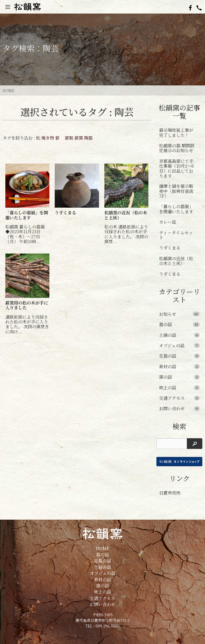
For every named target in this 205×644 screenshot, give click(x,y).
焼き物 (48, 138)
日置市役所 (170, 493)
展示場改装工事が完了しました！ (176, 133)
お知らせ (179, 314)
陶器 (88, 138)
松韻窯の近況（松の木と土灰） (176, 261)
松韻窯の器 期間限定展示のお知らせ (177, 148)
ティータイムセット (176, 235)
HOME (9, 90)
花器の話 (179, 356)
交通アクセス (179, 398)
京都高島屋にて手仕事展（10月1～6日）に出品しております (176, 168)
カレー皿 (168, 222)
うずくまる (170, 248)
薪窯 (79, 138)
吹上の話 (179, 388)
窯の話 (179, 377)
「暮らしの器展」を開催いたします (176, 209)
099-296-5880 (108, 626)
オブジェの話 (179, 345)
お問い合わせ (179, 408)
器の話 (179, 324)
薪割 (69, 138)
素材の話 (179, 367)
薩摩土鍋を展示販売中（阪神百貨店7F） (176, 191)
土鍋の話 (179, 335)
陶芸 (51, 48)
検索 (179, 426)
